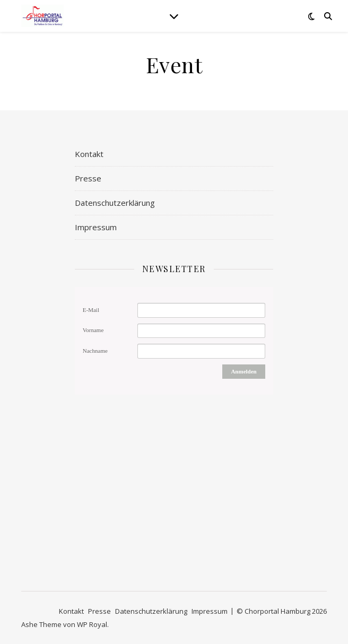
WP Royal (92, 624)
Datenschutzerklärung (115, 203)
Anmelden (243, 371)
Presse (88, 178)
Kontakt (89, 154)
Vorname (93, 330)
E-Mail (91, 310)
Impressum (96, 227)
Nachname (95, 351)
